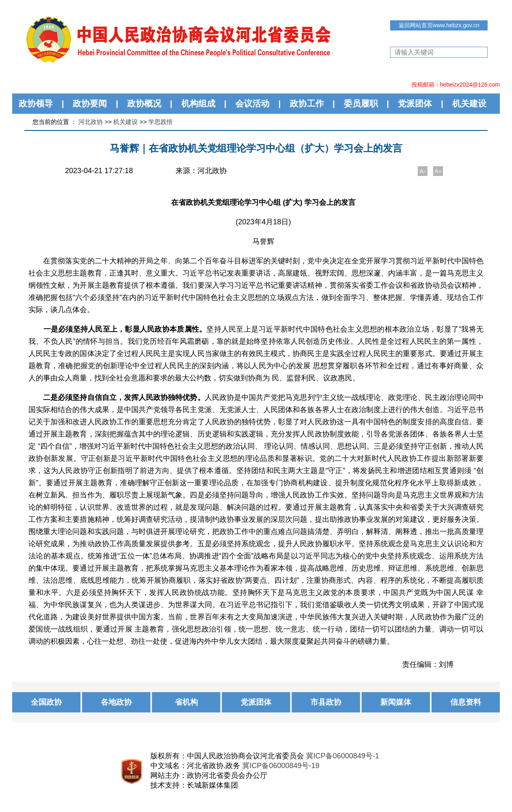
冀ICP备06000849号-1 (343, 756)
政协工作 (307, 103)
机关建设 (469, 103)
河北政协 (91, 122)
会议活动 (252, 103)
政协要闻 (90, 103)
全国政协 (46, 702)
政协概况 (144, 103)
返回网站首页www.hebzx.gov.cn (439, 25)
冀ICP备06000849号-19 (281, 766)
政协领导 (36, 103)
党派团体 (415, 103)
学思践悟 (161, 122)
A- (423, 171)
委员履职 (361, 103)
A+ (438, 171)
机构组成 (198, 103)
